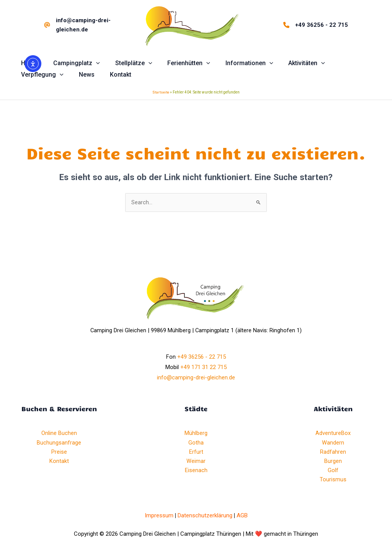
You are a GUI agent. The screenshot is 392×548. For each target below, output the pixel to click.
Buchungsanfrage (59, 443)
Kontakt (59, 461)
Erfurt (196, 452)
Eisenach (196, 471)
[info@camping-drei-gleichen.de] (87, 25)
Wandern (333, 443)
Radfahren (333, 452)
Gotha (196, 443)
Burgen (333, 461)
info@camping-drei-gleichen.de (196, 378)
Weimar (196, 461)
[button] (72, 63)
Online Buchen (59, 434)
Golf (333, 471)
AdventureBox (333, 434)
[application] (91, 63)
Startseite (161, 93)
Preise (59, 452)
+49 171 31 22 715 (203, 368)
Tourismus (333, 480)
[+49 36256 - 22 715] (316, 25)
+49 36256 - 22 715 (202, 358)
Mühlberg (196, 434)
